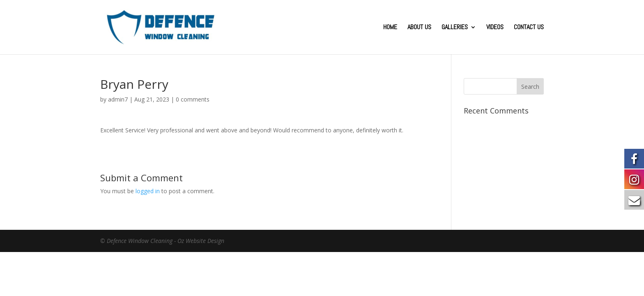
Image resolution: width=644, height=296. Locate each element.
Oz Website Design (201, 241)
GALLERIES (455, 28)
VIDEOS (495, 28)
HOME (390, 28)
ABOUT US (419, 28)
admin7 (118, 99)
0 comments (193, 99)
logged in (148, 191)
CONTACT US (529, 28)
